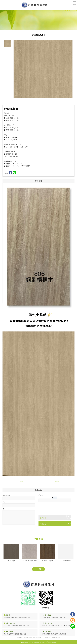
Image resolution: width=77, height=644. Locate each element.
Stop (45, 100)
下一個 (57, 481)
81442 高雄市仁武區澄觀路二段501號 (54, 634)
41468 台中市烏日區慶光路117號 (15, 634)
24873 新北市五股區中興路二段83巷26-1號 (56, 626)
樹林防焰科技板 (37, 638)
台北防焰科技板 (28, 638)
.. (45, 642)
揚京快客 (31, 642)
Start (44, 100)
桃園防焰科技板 (56, 638)
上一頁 (38, 569)
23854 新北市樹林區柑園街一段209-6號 (17, 617)
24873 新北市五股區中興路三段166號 (16, 626)
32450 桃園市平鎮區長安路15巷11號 (54, 617)
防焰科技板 (20, 638)
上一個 (21, 481)
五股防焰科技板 (47, 638)
